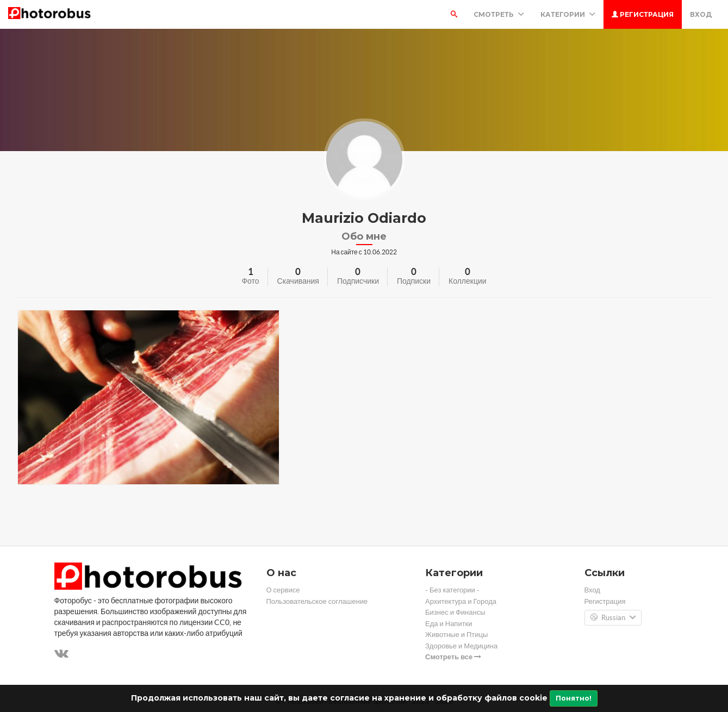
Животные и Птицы (456, 635)
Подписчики (358, 281)
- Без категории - (452, 590)
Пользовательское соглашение (317, 601)
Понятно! (574, 698)
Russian (613, 618)
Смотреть (499, 14)
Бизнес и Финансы (455, 612)
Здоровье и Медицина (461, 646)
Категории (568, 14)
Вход (701, 14)
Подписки (414, 281)
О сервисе (283, 590)
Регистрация (643, 14)
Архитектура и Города (461, 601)
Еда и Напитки (449, 624)
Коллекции (468, 281)
